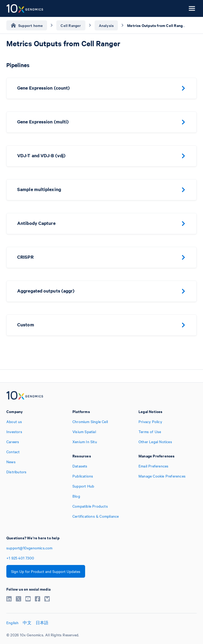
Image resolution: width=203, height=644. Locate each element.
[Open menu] (192, 8)
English (12, 623)
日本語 (42, 623)
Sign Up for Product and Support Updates (46, 571)
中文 (27, 623)
